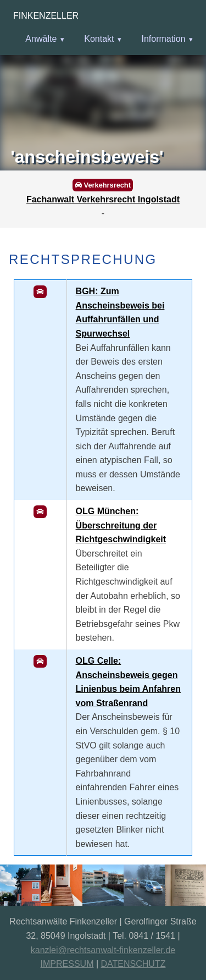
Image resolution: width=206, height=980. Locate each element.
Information (163, 39)
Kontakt (99, 39)
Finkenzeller (46, 16)
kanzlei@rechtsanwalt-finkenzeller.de (103, 950)
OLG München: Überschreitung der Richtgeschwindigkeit (121, 525)
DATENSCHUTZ (133, 964)
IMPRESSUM (67, 964)
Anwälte (41, 39)
